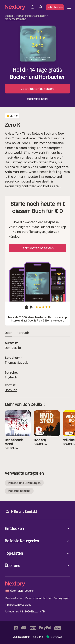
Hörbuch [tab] (23, 333)
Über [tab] (8, 333)
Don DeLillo (13, 348)
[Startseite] (17, 7)
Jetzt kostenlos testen (37, 89)
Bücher (9, 16)
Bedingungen (61, 598)
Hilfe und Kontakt (21, 511)
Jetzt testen (55, 7)
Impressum (13, 605)
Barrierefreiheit (14, 598)
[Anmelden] (41, 7)
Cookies (26, 605)
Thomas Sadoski (17, 362)
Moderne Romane (15, 19)
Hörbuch (11, 390)
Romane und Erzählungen (31, 16)
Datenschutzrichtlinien (39, 598)
